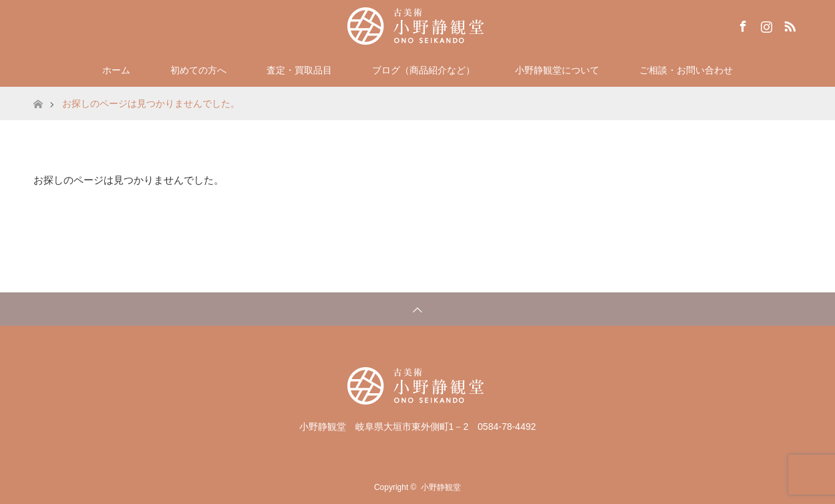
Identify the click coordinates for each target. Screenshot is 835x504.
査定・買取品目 (299, 70)
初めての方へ (198, 70)
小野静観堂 (441, 487)
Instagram (765, 24)
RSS (788, 24)
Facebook (741, 24)
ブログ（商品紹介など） (424, 70)
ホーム (116, 70)
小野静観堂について (557, 70)
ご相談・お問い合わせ (686, 70)
